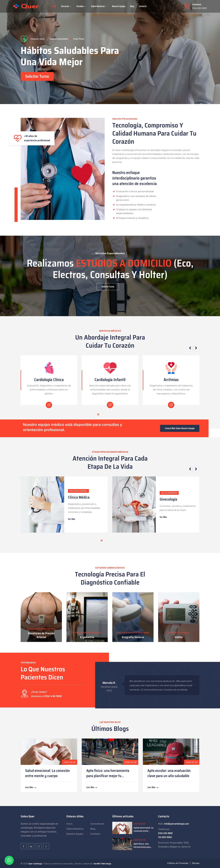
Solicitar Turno (37, 76)
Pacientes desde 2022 (109, 689)
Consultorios (97, 824)
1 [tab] (98, 414)
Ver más (72, 519)
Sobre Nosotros (99, 6)
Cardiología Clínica (49, 380)
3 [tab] (105, 414)
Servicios (66, 6)
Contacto (143, 6)
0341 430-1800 (199, 8)
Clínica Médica (79, 497)
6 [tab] (115, 414)
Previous (190, 348)
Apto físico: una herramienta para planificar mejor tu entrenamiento (108, 776)
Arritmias (171, 380)
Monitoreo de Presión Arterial (41, 635)
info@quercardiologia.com (176, 824)
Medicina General (78, 491)
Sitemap (196, 863)
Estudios (81, 6)
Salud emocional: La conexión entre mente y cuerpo (48, 773)
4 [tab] (108, 414)
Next (196, 348)
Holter (179, 637)
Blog (132, 6)
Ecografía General (133, 637)
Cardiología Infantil (110, 380)
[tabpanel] (110, 52)
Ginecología (168, 499)
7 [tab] (118, 414)
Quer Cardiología (35, 864)
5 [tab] (112, 414)
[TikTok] (46, 846)
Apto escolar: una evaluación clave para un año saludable (169, 773)
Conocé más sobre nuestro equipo (180, 428)
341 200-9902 (165, 837)
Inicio (54, 6)
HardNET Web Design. (103, 864)
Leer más (31, 788)
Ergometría (87, 637)
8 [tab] (122, 414)
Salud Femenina (169, 493)
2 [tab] (102, 414)
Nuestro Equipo (119, 6)
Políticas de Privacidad (178, 863)
